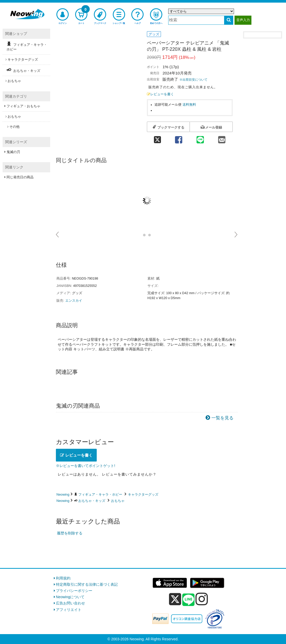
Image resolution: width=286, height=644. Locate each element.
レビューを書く (160, 94)
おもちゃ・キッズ (92, 501)
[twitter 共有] (157, 138)
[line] (188, 600)
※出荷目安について (193, 80)
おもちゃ (118, 501)
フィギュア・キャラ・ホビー (100, 494)
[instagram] (202, 599)
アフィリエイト (69, 610)
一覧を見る (222, 418)
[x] (175, 599)
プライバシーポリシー (74, 591)
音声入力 (243, 20)
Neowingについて (70, 597)
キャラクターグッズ (143, 494)
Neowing (63, 494)
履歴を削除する (70, 533)
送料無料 (189, 105)
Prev (58, 235)
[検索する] (229, 20)
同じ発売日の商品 (20, 177)
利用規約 (63, 578)
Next (236, 235)
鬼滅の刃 (13, 152)
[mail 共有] (222, 138)
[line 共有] (200, 138)
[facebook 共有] (178, 138)
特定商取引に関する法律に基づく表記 (87, 584)
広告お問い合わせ (70, 603)
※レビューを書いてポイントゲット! (86, 466)
